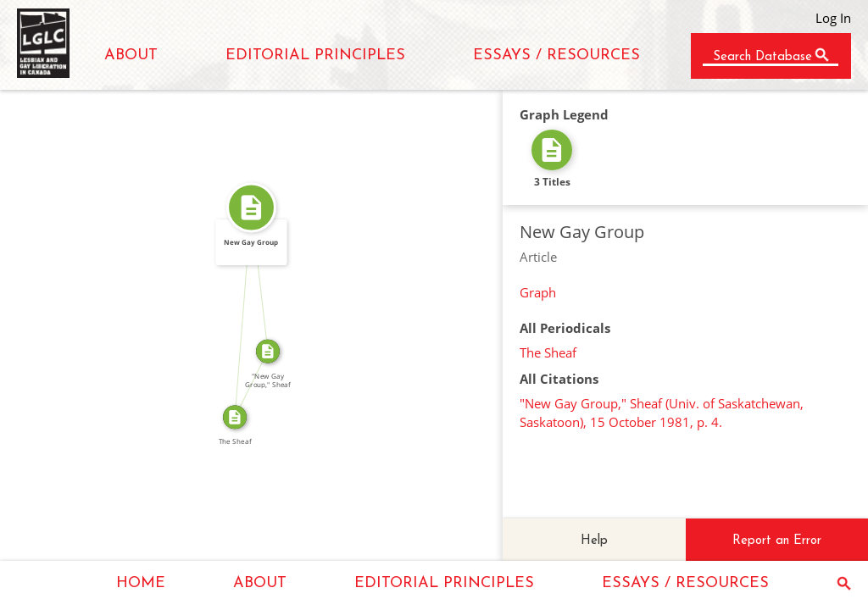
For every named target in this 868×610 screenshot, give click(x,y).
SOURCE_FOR (245, 381)
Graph (538, 292)
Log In (833, 18)
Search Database (762, 57)
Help (594, 541)
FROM (236, 312)
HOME (141, 583)
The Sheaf (548, 352)
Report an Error (777, 541)
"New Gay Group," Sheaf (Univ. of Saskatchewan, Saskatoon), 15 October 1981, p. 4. (662, 413)
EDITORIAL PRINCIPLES (315, 55)
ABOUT (131, 55)
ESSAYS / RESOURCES (556, 55)
